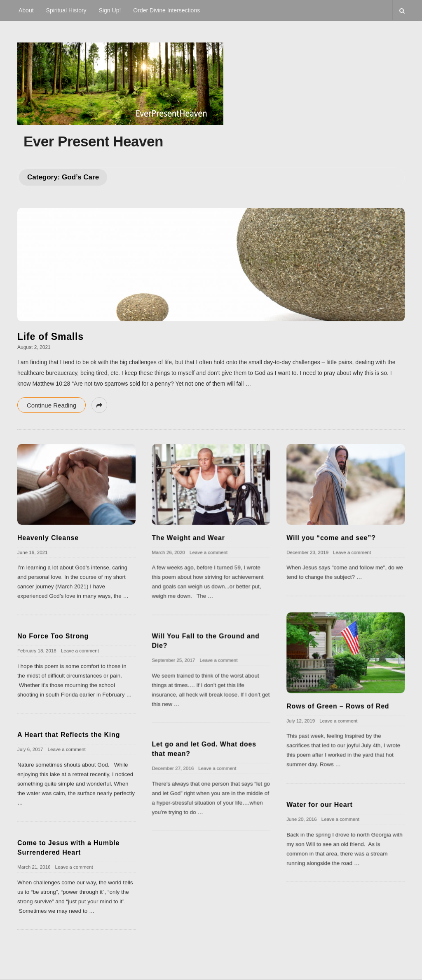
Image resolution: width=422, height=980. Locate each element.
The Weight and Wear (188, 538)
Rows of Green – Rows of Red (338, 706)
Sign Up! (110, 10)
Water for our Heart (319, 804)
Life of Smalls (50, 337)
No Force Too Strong (53, 636)
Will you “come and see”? (331, 538)
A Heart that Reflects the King (69, 734)
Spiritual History (66, 10)
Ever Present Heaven (93, 141)
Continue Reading (52, 405)
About (26, 10)
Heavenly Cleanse (48, 538)
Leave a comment (209, 552)
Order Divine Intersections (166, 10)
